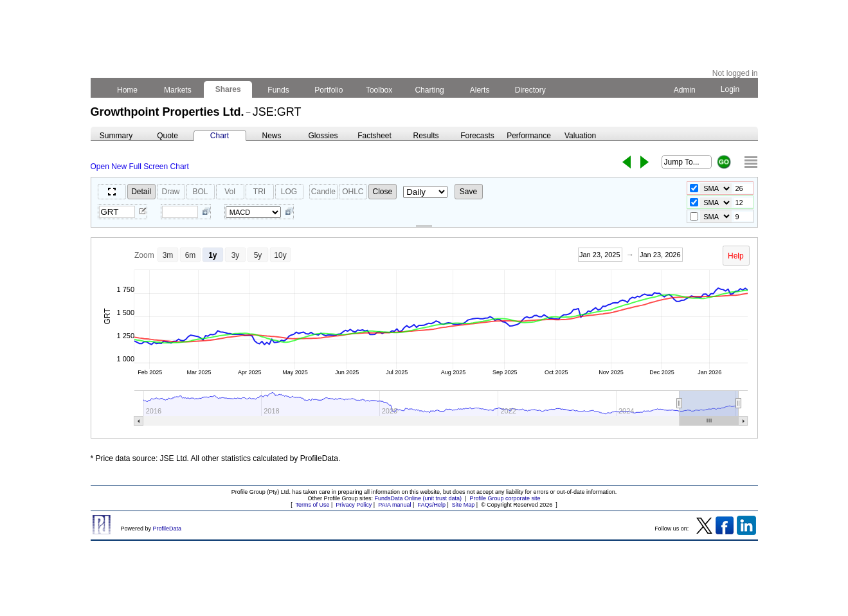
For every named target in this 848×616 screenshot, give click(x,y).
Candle (323, 192)
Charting (429, 90)
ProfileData (167, 529)
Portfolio (329, 90)
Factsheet (374, 136)
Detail (141, 192)
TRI (259, 192)
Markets (178, 90)
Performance (529, 136)
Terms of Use (312, 505)
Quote (167, 136)
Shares (228, 89)
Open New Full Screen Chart (140, 167)
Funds (278, 90)
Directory (530, 90)
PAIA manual (394, 505)
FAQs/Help (431, 505)
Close (383, 192)
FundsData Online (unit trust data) (419, 498)
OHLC (353, 192)
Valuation (580, 136)
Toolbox (379, 90)
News (271, 136)
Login (730, 89)
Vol (230, 192)
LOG (289, 192)
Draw (170, 192)
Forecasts (477, 136)
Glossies (323, 136)
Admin (685, 90)
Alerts (480, 90)
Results (426, 136)
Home (128, 90)
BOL (200, 192)
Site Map (464, 505)
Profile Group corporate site (505, 498)
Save (468, 192)
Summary (116, 136)
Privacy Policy (354, 505)
